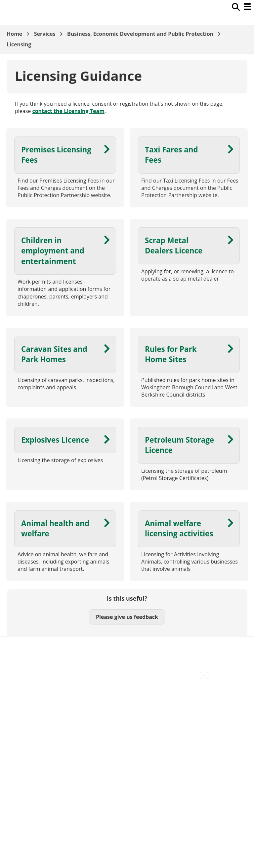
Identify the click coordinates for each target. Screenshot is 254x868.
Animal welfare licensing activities (179, 528)
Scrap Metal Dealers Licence (174, 245)
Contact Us (20, 654)
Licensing (19, 44)
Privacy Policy (23, 677)
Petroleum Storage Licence (179, 445)
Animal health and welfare (55, 528)
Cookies (16, 662)
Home (14, 34)
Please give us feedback (127, 617)
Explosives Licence (55, 440)
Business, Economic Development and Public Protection (140, 34)
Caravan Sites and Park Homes (54, 354)
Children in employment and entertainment (53, 251)
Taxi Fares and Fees (171, 155)
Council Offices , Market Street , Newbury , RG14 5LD (71, 684)
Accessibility (21, 647)
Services (45, 34)
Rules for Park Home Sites (171, 354)
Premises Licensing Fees (56, 155)
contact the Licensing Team (68, 111)
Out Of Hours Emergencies (40, 669)
